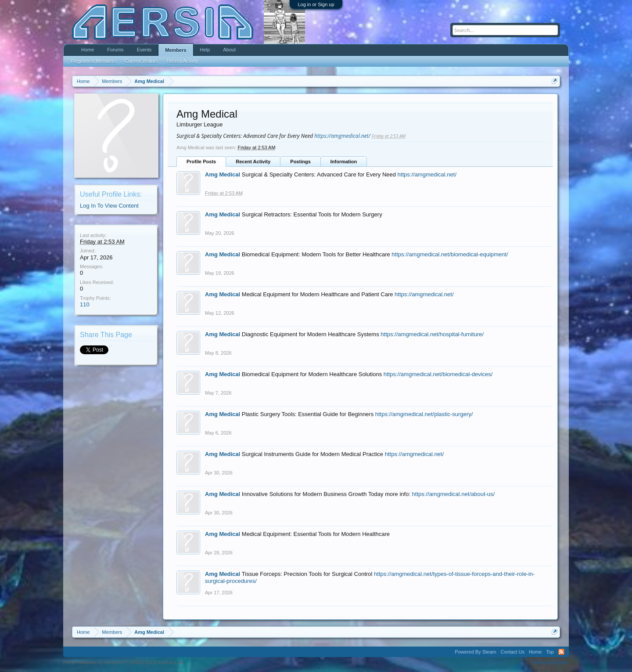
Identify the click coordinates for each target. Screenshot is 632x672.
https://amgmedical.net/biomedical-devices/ (438, 374)
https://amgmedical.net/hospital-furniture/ (432, 334)
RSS (561, 652)
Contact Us (512, 652)
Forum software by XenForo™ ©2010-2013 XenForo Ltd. (124, 662)
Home (88, 50)
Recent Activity (253, 162)
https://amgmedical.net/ (342, 136)
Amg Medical (223, 174)
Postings (300, 162)
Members (176, 50)
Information (344, 162)
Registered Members (93, 61)
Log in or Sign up (316, 4)
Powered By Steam (475, 652)
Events (144, 50)
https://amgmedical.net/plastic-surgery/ (424, 414)
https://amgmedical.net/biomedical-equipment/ (450, 254)
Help (205, 50)
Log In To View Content (109, 206)
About (229, 50)
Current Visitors (141, 61)
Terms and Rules (551, 662)
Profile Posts (201, 162)
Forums (115, 50)
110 (85, 304)
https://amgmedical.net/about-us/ (454, 494)
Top (550, 652)
